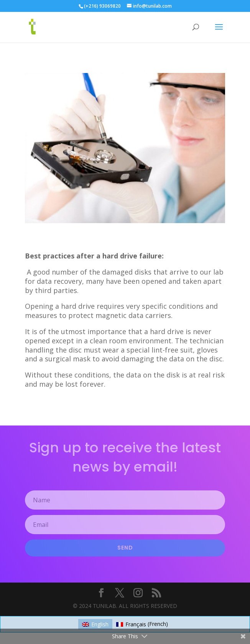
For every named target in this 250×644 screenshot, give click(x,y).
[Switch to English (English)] (95, 624)
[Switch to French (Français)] (142, 624)
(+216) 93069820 (102, 6)
